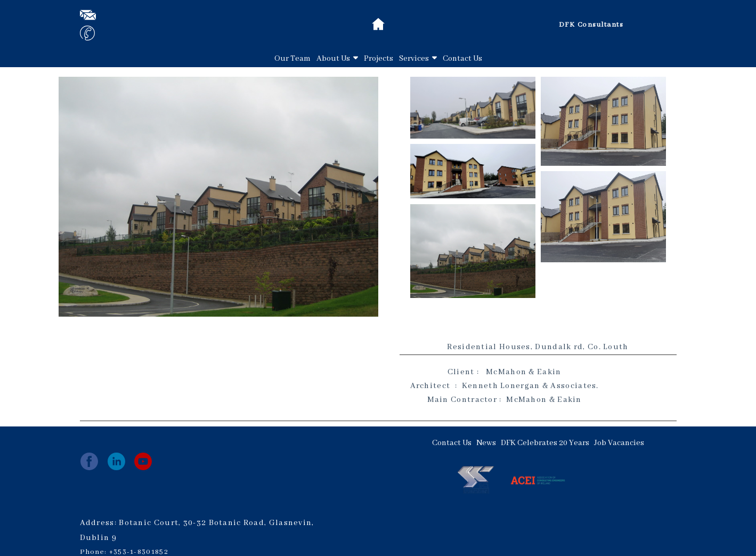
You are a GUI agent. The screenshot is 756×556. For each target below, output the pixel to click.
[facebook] (89, 461)
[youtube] (143, 461)
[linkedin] (116, 461)
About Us (337, 59)
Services (418, 59)
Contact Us (462, 59)
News (486, 443)
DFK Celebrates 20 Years (545, 443)
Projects (379, 59)
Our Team (292, 59)
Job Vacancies (619, 443)
